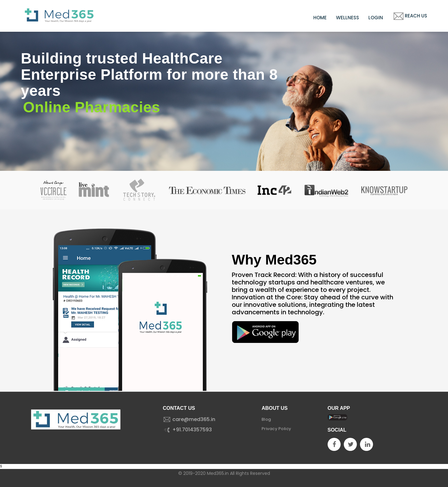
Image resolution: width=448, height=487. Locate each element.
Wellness (348, 18)
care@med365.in (189, 419)
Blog (266, 419)
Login (376, 18)
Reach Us (410, 16)
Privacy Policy (276, 429)
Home (320, 18)
